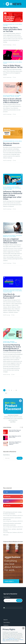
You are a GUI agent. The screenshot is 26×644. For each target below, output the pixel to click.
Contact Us (6, 625)
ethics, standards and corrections (10, 640)
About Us (5, 620)
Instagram (18, 95)
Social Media (19, 24)
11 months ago (9, 114)
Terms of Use (11, 638)
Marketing (12, 291)
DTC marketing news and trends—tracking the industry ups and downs (12, 513)
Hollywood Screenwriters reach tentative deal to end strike (12, 519)
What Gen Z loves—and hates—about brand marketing (13, 530)
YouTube (5, 25)
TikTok (5, 63)
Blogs (5, 187)
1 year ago (8, 315)
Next (6, 393)
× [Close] (23, 628)
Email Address (6, 455)
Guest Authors (7, 622)
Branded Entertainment (13, 187)
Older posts (6, 535)
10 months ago (9, 45)
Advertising (6, 290)
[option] (13, 438)
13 (16, 390)
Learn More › (13, 422)
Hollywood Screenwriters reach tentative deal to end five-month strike (12, 524)
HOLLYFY (5, 45)
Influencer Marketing (9, 24)
